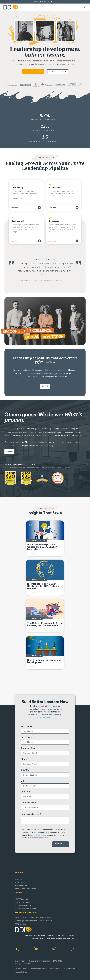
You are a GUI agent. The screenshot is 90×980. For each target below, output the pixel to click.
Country (25, 770)
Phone (24, 759)
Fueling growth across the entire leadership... (34, 921)
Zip (23, 781)
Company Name (29, 803)
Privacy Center (21, 969)
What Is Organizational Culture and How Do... (34, 918)
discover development (33, 72)
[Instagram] (54, 949)
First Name (26, 726)
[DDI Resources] (73, 949)
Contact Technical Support (26, 909)
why (45, 386)
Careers (18, 879)
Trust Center (55, 969)
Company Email (29, 748)
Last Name (26, 737)
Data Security (21, 882)
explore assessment (58, 72)
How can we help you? (31, 814)
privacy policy (40, 835)
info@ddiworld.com (23, 906)
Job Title (25, 792)
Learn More (15, 208)
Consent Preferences (39, 969)
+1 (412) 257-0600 (22, 902)
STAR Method (21, 924)
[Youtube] (36, 949)
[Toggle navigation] (84, 7)
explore (9, 452)
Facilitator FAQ (21, 886)
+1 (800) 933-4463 (45, 717)
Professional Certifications (26, 889)
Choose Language (48, 2)
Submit (61, 844)
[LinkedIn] (17, 949)
